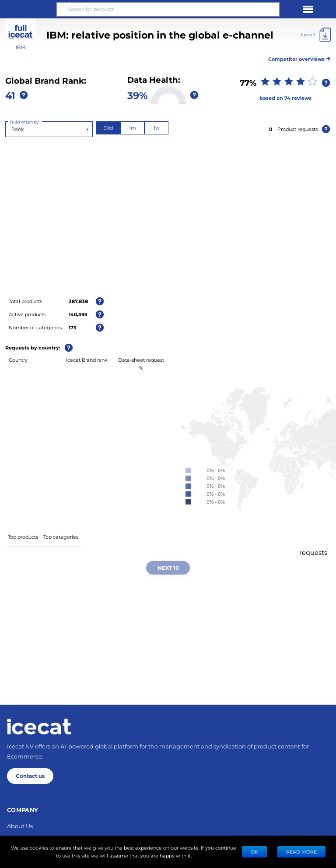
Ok (254, 852)
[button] (28, 9)
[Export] (316, 35)
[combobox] (12, 129)
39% (137, 95)
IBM (21, 47)
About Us (20, 826)
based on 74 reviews (285, 98)
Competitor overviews (299, 58)
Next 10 (168, 568)
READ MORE (301, 852)
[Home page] (39, 727)
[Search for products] (168, 9)
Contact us (30, 776)
